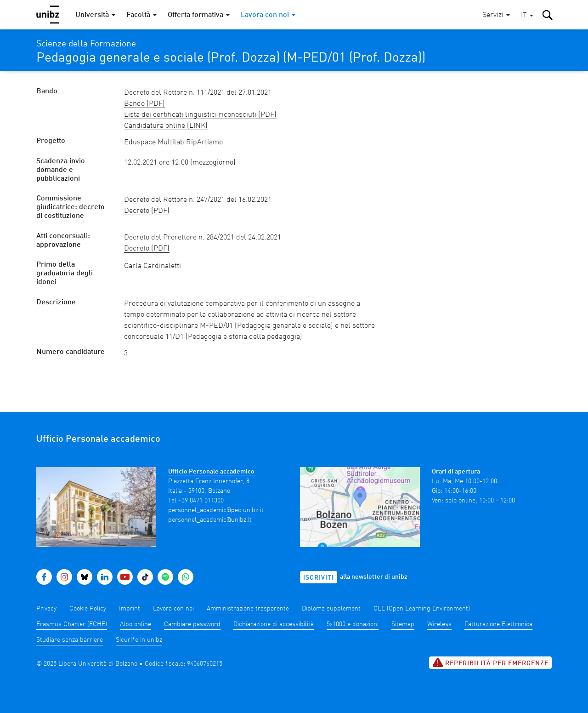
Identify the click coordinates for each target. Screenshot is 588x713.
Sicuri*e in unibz (139, 640)
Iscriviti (319, 578)
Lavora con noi (173, 609)
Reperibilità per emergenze (490, 662)
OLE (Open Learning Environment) (422, 609)
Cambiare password (192, 624)
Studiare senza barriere (70, 640)
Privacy (46, 609)
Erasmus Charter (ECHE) (72, 624)
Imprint (130, 609)
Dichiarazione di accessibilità (274, 624)
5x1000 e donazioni (353, 624)
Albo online (136, 624)
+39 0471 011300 (201, 501)
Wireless (439, 624)
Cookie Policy (88, 609)
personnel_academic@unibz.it (210, 520)
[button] (527, 16)
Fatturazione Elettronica (498, 624)
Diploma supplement (331, 609)
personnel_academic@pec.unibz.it (216, 510)
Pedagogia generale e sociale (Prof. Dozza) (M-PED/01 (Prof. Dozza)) (231, 58)
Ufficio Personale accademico (211, 472)
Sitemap (403, 624)
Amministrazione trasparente (248, 609)
